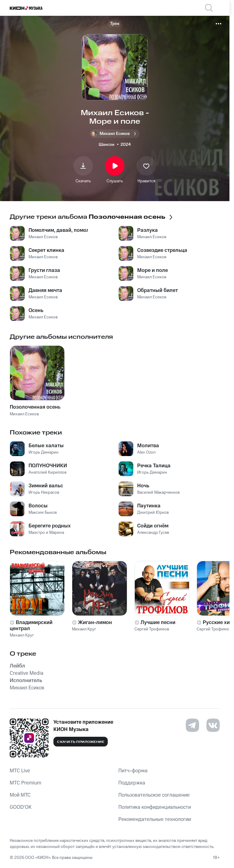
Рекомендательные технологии (155, 819)
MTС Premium (25, 783)
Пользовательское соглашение (154, 795)
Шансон (107, 145)
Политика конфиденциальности (155, 807)
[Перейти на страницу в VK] (213, 725)
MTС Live (20, 771)
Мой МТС (20, 795)
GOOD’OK (21, 807)
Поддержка (132, 783)
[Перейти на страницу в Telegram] (192, 725)
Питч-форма (133, 771)
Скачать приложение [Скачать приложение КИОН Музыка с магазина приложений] (81, 742)
